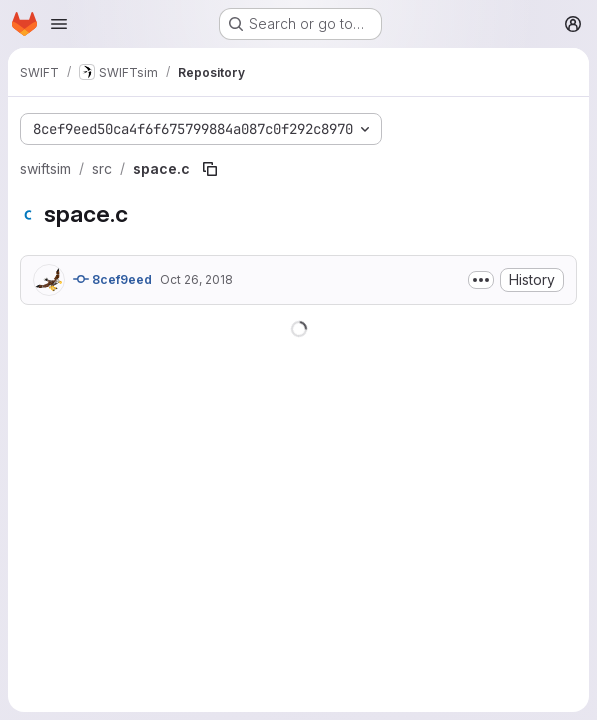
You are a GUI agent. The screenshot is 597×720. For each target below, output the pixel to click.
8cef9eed (112, 279)
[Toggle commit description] (481, 280)
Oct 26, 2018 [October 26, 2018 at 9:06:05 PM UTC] (196, 279)
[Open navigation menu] (59, 24)
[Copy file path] (210, 169)
